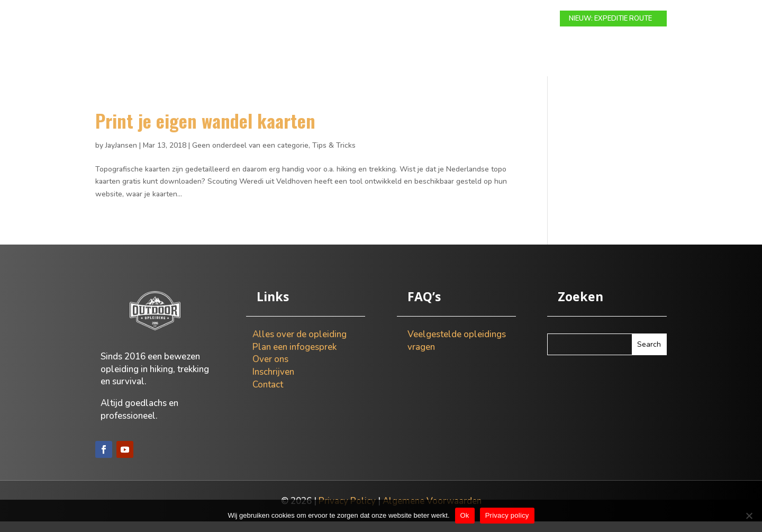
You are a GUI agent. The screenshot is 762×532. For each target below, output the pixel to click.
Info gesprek (410, 19)
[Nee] (749, 516)
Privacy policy (507, 515)
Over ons (466, 19)
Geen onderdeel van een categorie (250, 156)
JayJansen (121, 156)
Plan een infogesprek (294, 358)
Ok (465, 515)
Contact (514, 19)
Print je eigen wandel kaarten (205, 131)
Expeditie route (342, 19)
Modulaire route (265, 19)
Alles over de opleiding (300, 345)
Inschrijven (273, 382)
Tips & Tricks (334, 156)
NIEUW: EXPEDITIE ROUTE (610, 19)
